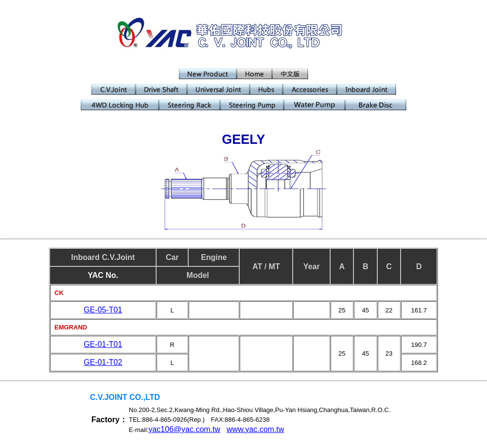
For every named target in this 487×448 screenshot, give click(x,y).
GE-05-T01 (103, 310)
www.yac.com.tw (255, 429)
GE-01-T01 (103, 344)
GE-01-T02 (103, 362)
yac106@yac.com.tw (184, 429)
